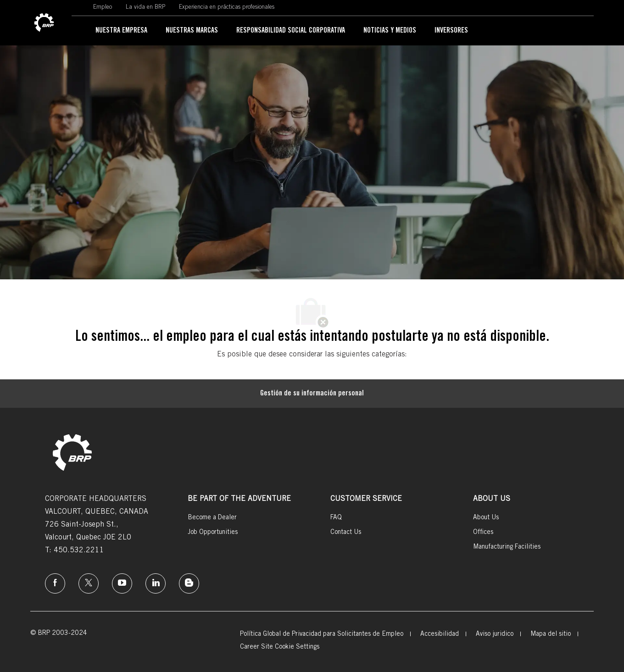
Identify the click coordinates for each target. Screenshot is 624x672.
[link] (44, 23)
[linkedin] (156, 583)
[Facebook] (55, 583)
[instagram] (122, 583)
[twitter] (89, 583)
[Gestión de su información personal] (312, 394)
